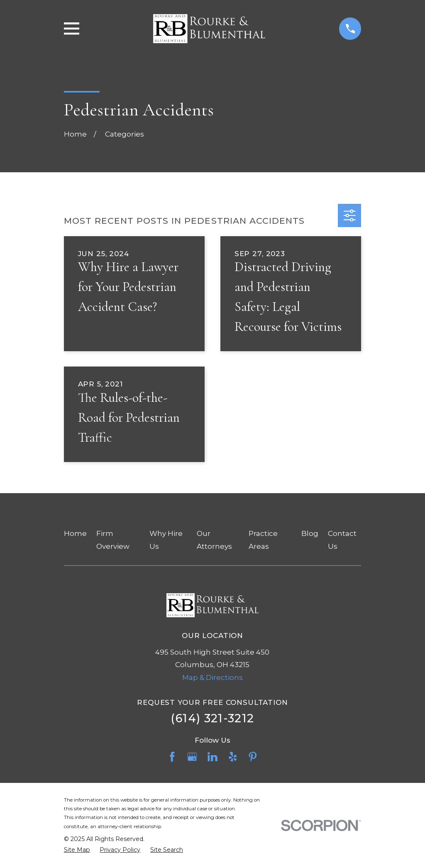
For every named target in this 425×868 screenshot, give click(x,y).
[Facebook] (172, 757)
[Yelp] (233, 757)
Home (75, 533)
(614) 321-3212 (212, 718)
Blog (310, 533)
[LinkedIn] (212, 757)
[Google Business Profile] (192, 757)
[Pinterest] (253, 757)
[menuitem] (77, 850)
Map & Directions (212, 677)
